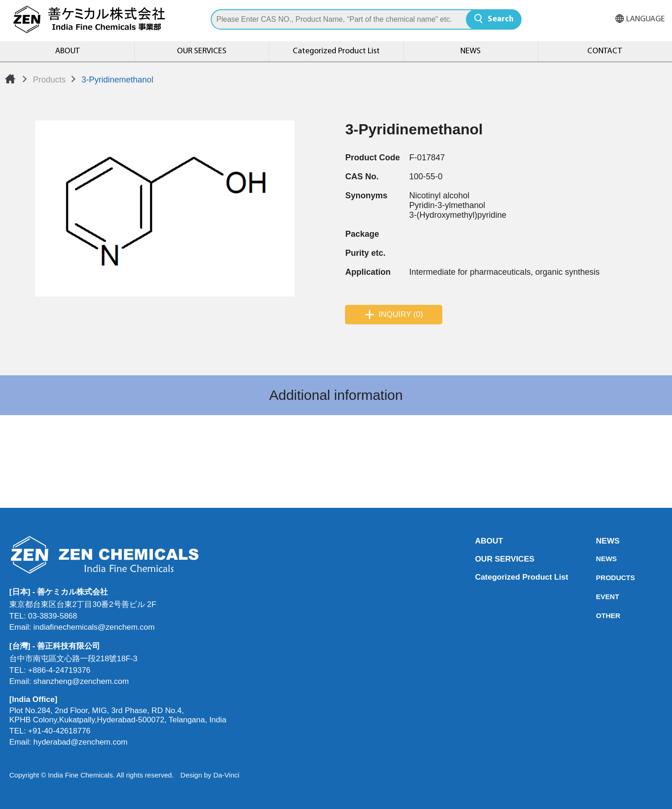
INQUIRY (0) (401, 314)
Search (501, 19)
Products (49, 80)
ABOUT (67, 51)
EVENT (599, 597)
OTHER (599, 616)
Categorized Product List (336, 51)
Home (10, 79)
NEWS (471, 51)
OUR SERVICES (202, 51)
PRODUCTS (599, 578)
